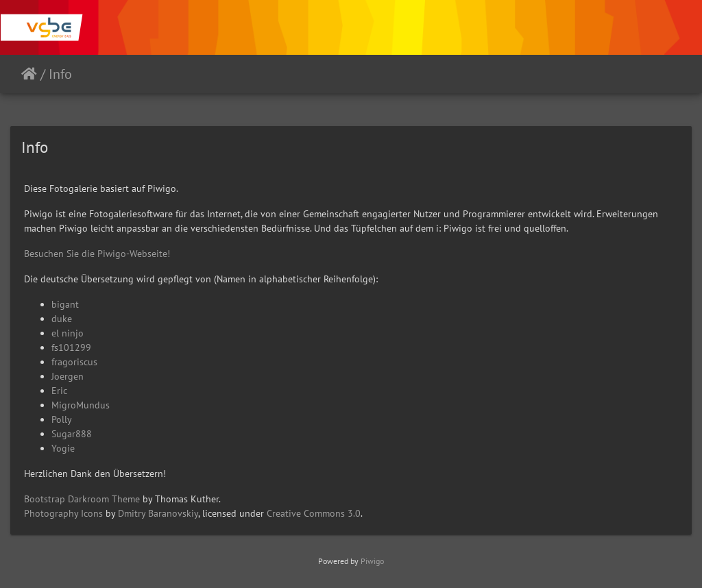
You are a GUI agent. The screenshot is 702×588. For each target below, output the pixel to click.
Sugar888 (72, 434)
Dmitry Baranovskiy (158, 513)
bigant (65, 304)
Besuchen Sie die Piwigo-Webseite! (97, 254)
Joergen (68, 376)
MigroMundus (81, 405)
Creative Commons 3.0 (314, 513)
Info (60, 74)
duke (62, 319)
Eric (59, 391)
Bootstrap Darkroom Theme (82, 499)
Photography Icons (63, 513)
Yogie (63, 448)
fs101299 (71, 347)
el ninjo (68, 333)
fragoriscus (74, 362)
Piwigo (372, 561)
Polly (62, 419)
